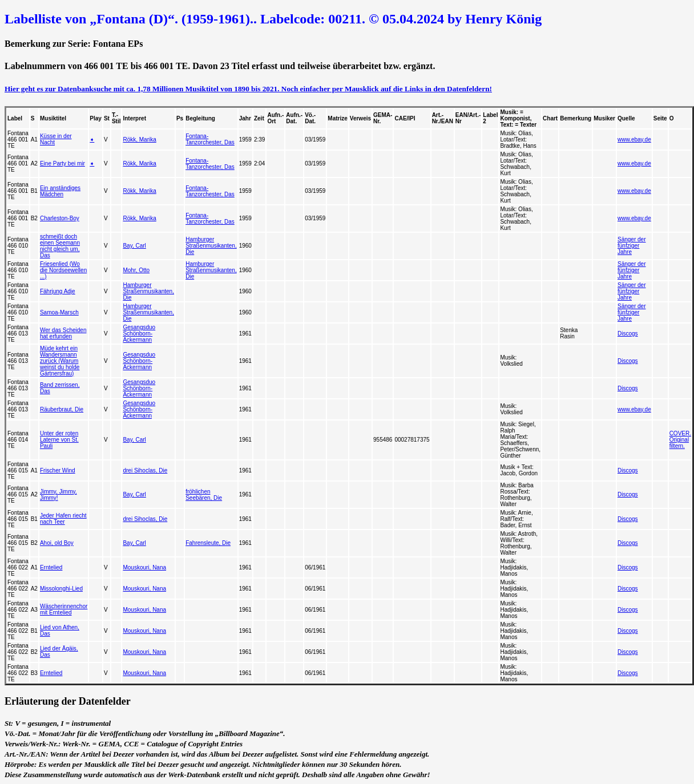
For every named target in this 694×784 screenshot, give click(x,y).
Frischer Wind (58, 470)
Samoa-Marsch (59, 312)
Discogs (628, 334)
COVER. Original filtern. (680, 440)
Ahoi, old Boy (57, 543)
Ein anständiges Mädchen (60, 191)
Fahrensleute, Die (208, 543)
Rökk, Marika (139, 140)
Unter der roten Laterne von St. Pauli (59, 440)
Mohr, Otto (136, 270)
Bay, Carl (134, 246)
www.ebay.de (634, 140)
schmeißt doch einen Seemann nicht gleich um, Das (60, 246)
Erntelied (51, 567)
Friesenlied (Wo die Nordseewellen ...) (63, 270)
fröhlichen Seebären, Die (204, 495)
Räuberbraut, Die (62, 409)
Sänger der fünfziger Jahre (632, 246)
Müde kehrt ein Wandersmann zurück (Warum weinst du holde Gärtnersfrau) (60, 361)
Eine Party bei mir (62, 163)
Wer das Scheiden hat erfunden (63, 333)
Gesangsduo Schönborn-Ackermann (139, 334)
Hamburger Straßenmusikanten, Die (211, 246)
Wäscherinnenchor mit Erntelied (64, 609)
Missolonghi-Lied (61, 589)
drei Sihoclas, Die (145, 470)
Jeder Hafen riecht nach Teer (63, 519)
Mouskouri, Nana (144, 567)
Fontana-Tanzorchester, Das (210, 139)
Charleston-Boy (60, 218)
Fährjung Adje (58, 291)
